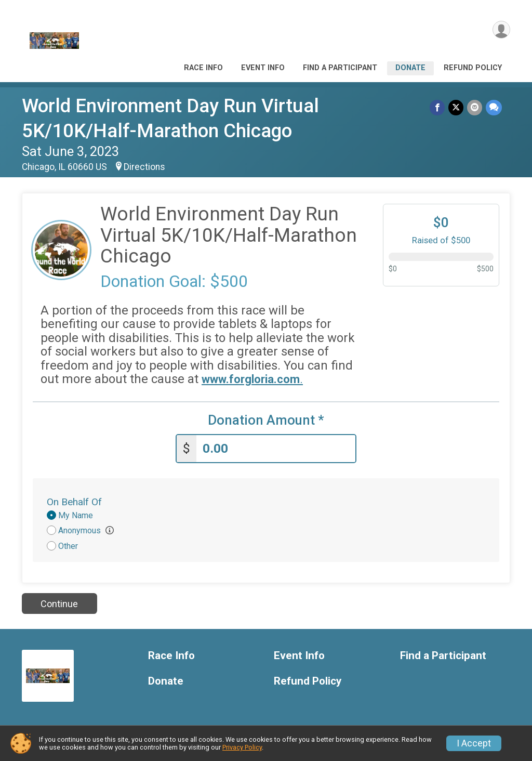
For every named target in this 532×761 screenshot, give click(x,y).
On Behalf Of (74, 500)
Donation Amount (266, 420)
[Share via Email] (475, 108)
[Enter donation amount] (276, 447)
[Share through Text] (494, 108)
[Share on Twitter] (457, 108)
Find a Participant (340, 68)
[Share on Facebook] (439, 108)
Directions (144, 167)
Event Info (263, 68)
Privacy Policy (242, 747)
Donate (410, 68)
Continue (59, 602)
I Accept (474, 743)
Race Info (203, 68)
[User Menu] (501, 30)
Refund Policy (473, 68)
